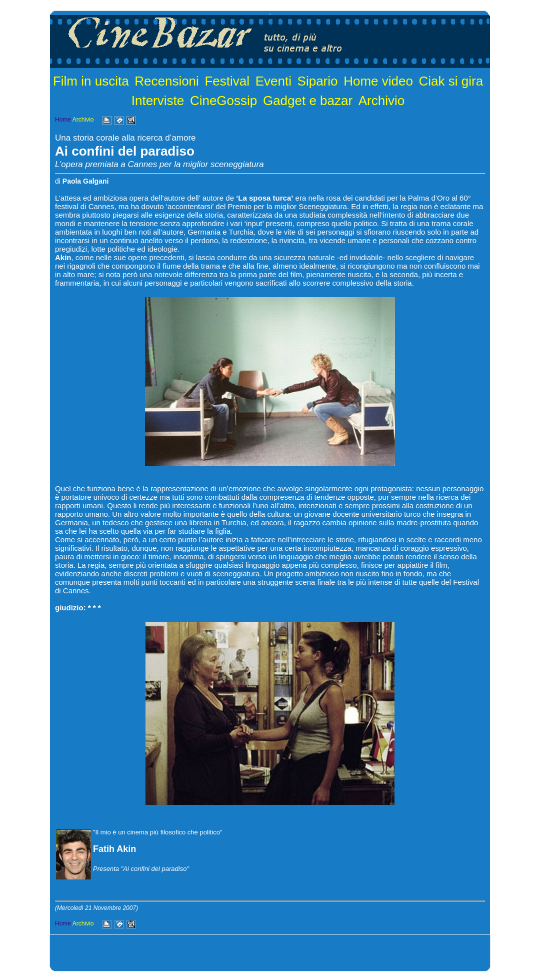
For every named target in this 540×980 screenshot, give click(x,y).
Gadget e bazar (308, 101)
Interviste (158, 101)
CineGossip (223, 101)
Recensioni (167, 81)
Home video (378, 81)
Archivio (381, 101)
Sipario (318, 81)
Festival (227, 81)
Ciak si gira (451, 81)
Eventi (273, 81)
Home (63, 120)
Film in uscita (91, 81)
